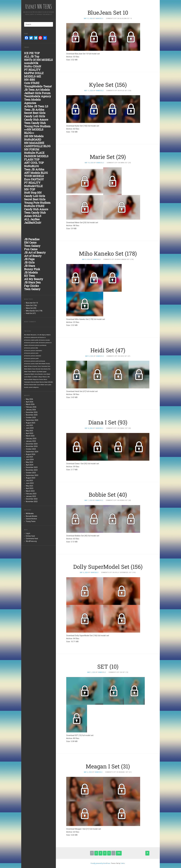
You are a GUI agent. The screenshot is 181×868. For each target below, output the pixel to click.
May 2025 (29, 431)
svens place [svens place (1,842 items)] (48, 385)
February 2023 (31, 494)
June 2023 (30, 483)
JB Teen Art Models (37, 90)
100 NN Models (34, 136)
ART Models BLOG (36, 173)
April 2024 (30, 465)
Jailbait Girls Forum (37, 93)
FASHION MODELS (36, 156)
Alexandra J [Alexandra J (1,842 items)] (34, 335)
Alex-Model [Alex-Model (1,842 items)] (27, 335)
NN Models (30, 514)
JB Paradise (32, 239)
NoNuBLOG (32, 166)
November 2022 (32, 502)
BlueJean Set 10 (32, 303)
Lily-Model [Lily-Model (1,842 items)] (35, 377)
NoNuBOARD (33, 140)
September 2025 (32, 420)
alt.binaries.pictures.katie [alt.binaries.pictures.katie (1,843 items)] (31, 343)
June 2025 (30, 428)
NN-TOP (30, 189)
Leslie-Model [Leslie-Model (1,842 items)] (28, 377)
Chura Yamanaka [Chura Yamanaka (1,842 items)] (42, 366)
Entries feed (30, 536)
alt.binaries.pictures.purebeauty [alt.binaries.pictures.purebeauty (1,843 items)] (37, 345)
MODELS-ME (33, 76)
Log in (28, 533)
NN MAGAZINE (34, 143)
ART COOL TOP (34, 163)
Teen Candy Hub (35, 123)
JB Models (31, 272)
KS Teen (29, 276)
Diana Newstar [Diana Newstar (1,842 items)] (36, 369)
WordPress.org (31, 541)
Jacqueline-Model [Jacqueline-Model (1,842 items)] (29, 374)
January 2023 (31, 496)
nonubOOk (31, 63)
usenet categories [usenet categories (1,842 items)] (34, 387)
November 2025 (32, 415)
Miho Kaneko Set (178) (34, 311)
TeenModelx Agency (38, 96)
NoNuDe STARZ (34, 206)
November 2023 (32, 470)
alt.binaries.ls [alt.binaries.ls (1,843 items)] (42, 337)
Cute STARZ (32, 83)
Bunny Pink (32, 269)
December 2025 (32, 412)
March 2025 (30, 436)
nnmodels (99, 18)
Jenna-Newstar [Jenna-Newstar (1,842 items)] (39, 374)
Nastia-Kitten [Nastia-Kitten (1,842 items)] (33, 385)
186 (119, 853)
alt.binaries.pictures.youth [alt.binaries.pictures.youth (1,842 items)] (31, 358)
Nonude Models (32, 516)
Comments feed (32, 539)
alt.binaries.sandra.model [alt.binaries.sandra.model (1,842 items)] (31, 364)
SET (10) (108, 666)
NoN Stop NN (33, 193)
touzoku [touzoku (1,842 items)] (26, 387)
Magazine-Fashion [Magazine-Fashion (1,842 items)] (38, 379)
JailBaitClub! (33, 223)
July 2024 (29, 457)
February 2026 (31, 407)
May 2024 (29, 462)
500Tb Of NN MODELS (38, 60)
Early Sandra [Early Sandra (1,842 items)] (44, 369)
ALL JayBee (32, 219)
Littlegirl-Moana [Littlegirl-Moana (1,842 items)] (42, 377)
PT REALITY (32, 70)
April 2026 (30, 402)
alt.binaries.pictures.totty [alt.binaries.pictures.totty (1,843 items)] (31, 348)
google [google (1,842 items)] (45, 372)
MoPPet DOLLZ (34, 73)
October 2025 (31, 417)
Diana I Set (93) (108, 422)
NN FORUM (32, 149)
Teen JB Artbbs (34, 110)
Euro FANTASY (34, 179)
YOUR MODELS (34, 176)
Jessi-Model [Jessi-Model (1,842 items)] (47, 374)
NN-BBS (30, 80)
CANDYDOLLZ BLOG (37, 146)
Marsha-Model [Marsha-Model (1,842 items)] (35, 382)
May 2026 (29, 399)
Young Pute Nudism (37, 126)
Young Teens (31, 521)
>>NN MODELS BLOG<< (34, 131)
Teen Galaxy (32, 246)
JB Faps (29, 259)
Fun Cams (31, 249)
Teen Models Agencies (32, 101)
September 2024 (32, 452)
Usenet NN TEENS (39, 6)
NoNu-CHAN (33, 66)
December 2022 (32, 499)
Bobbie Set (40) (108, 495)
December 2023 (32, 467)
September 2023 (32, 475)
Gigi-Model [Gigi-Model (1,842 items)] (40, 372)
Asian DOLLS (33, 216)
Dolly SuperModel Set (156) (108, 567)
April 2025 (30, 433)
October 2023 (31, 473)
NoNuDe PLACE (34, 153)
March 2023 (30, 491)
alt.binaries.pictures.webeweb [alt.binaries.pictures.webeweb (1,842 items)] (33, 356)
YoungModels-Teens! (38, 86)
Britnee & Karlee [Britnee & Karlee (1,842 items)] (33, 366)
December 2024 (32, 444)
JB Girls (29, 262)
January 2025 (31, 441)
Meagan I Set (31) (108, 766)
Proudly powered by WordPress (100, 863)
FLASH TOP (32, 159)
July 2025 (29, 425)
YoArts (123, 863)
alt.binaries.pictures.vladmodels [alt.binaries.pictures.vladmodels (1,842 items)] (33, 351)
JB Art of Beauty (35, 252)
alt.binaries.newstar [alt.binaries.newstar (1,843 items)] (44, 340)
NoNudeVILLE (33, 186)
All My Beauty (34, 279)
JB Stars (30, 266)
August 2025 (31, 423)
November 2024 (32, 446)
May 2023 (29, 486)
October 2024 (31, 449)
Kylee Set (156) (31, 305)
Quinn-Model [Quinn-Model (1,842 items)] (41, 385)
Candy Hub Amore (36, 120)
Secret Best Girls (35, 113)
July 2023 (29, 481)
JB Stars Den (32, 282)
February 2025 (31, 439)
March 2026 (30, 404)
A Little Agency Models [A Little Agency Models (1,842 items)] (44, 335)
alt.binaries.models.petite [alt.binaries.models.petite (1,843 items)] (31, 340)
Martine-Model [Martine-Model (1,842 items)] (44, 382)
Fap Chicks (31, 286)
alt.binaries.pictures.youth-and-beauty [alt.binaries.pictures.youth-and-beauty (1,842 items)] (35, 361)
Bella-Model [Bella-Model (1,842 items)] (42, 364)
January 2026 (31, 410)
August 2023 (31, 478)
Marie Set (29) (31, 308)
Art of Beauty (33, 256)
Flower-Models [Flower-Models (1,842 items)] (32, 372)
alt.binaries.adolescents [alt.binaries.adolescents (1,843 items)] (31, 337)
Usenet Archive (31, 519)
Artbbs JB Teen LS (36, 106)
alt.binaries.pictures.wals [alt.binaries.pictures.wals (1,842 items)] (31, 353)
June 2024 (30, 460)
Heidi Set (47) (31, 313)
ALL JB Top (32, 56)
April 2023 (30, 488)
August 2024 (31, 454)
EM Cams (30, 242)
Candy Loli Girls (35, 116)
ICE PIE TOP (32, 53)
